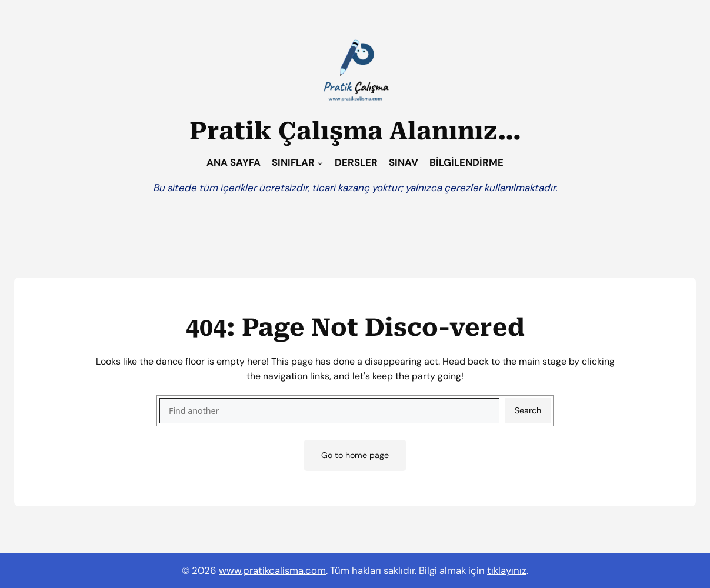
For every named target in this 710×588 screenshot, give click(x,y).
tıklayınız (507, 570)
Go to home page (355, 455)
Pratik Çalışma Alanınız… (355, 131)
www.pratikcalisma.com (272, 570)
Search (528, 410)
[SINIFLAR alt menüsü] (320, 162)
